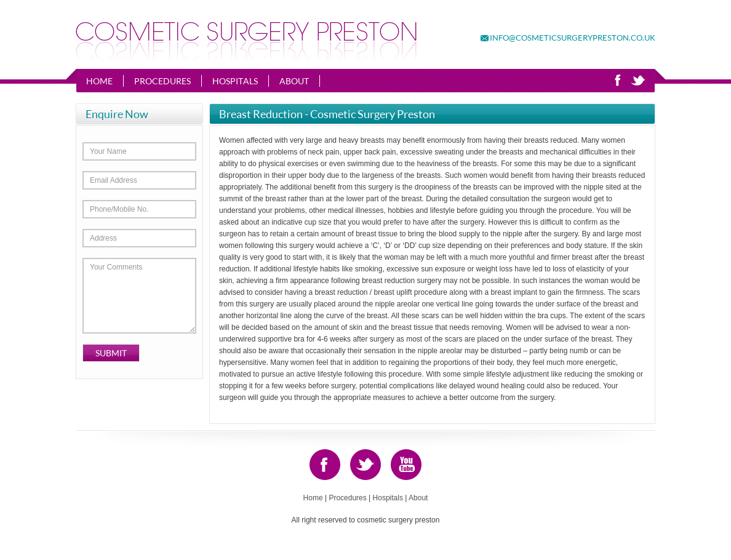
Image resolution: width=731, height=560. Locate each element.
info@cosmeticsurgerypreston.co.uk (573, 38)
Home (99, 81)
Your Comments (139, 296)
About (294, 81)
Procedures (162, 81)
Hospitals (235, 81)
